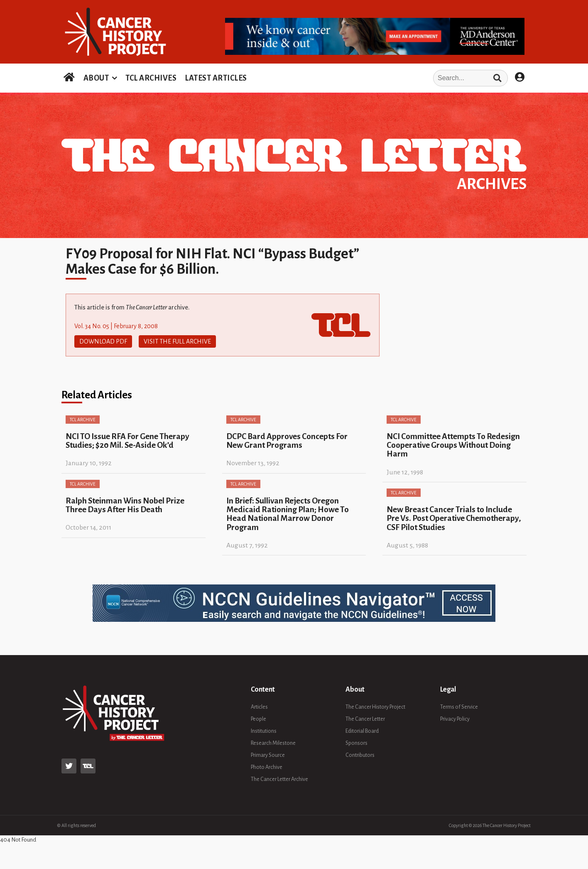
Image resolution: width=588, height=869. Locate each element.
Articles (259, 707)
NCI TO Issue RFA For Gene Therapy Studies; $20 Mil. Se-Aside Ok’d (127, 441)
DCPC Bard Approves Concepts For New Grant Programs (287, 441)
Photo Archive (267, 767)
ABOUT (96, 78)
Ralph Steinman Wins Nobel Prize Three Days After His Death (125, 505)
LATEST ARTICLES (216, 78)
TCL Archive (83, 420)
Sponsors (356, 743)
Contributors (360, 755)
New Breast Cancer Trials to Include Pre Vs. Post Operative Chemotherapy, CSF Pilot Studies (454, 518)
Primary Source (268, 755)
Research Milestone (273, 743)
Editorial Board (362, 731)
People (258, 719)
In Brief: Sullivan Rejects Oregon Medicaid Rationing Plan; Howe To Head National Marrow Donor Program (288, 514)
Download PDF (103, 341)
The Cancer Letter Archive (279, 779)
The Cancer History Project (375, 707)
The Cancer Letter (365, 719)
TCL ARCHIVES (151, 78)
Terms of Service (459, 707)
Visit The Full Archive (177, 341)
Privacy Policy (455, 719)
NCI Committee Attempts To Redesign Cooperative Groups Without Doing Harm (453, 445)
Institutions (264, 731)
